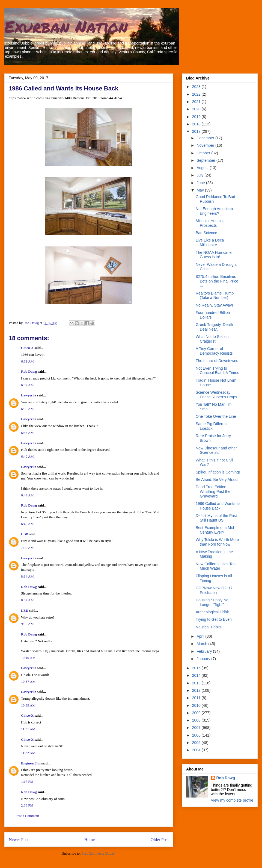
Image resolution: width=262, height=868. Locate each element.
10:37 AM (28, 682)
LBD (25, 534)
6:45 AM (27, 524)
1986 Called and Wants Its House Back (218, 506)
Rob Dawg (29, 371)
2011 (197, 698)
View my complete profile (232, 800)
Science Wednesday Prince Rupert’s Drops (216, 395)
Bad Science (206, 233)
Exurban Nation (66, 26)
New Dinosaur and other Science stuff (216, 450)
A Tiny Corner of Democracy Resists (214, 351)
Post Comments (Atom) (99, 853)
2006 (197, 735)
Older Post (160, 839)
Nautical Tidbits (209, 627)
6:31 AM (27, 361)
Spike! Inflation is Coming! (218, 472)
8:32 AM (27, 600)
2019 (197, 117)
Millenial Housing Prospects (210, 223)
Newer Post (19, 839)
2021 (197, 102)
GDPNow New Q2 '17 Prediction (214, 590)
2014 (197, 675)
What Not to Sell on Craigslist (212, 339)
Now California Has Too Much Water (216, 566)
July (200, 175)
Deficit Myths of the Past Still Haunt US (216, 518)
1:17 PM (27, 782)
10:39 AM (28, 705)
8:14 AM (27, 576)
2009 (197, 713)
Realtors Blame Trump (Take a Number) (215, 295)
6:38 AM (27, 433)
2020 (197, 109)
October (204, 153)
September (206, 160)
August (203, 168)
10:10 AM (28, 658)
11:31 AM (28, 729)
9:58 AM (27, 624)
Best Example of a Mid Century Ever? (215, 530)
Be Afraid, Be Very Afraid (217, 479)
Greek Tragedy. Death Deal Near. (214, 327)
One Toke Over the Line (216, 416)
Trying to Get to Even (214, 619)
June (201, 183)
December (206, 138)
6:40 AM (27, 456)
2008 (197, 720)
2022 (197, 94)
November (206, 145)
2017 (197, 131)
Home (90, 839)
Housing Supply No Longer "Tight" (212, 602)
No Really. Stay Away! (214, 305)
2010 (197, 705)
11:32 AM (28, 753)
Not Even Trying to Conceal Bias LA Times (217, 371)
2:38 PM (27, 805)
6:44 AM (27, 495)
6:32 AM (27, 385)
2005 (197, 743)
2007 (197, 728)
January (204, 659)
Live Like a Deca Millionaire (210, 242)
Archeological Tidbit (212, 612)
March (202, 644)
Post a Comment (27, 816)
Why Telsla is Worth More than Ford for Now (217, 542)
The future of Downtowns (217, 361)
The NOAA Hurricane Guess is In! (214, 255)
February (205, 651)
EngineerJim (31, 763)
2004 (197, 750)
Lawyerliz (29, 395)
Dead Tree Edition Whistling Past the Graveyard (213, 492)
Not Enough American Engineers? (214, 211)
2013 (197, 683)
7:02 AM (27, 548)
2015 (197, 668)
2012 (197, 690)
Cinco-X (27, 348)
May (201, 190)
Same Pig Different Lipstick (212, 426)
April (201, 636)
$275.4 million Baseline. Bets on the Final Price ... (217, 281)
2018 (197, 124)
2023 (197, 87)
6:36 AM (27, 409)
